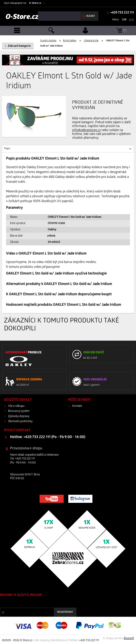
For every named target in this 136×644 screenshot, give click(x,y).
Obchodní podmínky (20, 421)
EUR (131, 20)
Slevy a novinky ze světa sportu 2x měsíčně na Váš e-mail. (34, 603)
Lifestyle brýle (91, 41)
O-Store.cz (35, 3)
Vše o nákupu (16, 406)
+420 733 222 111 (122, 13)
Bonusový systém (19, 411)
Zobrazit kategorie (19, 46)
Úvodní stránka (48, 41)
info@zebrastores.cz (86, 130)
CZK (124, 20)
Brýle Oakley (70, 41)
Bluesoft (129, 638)
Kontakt (77, 406)
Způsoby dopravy (19, 416)
